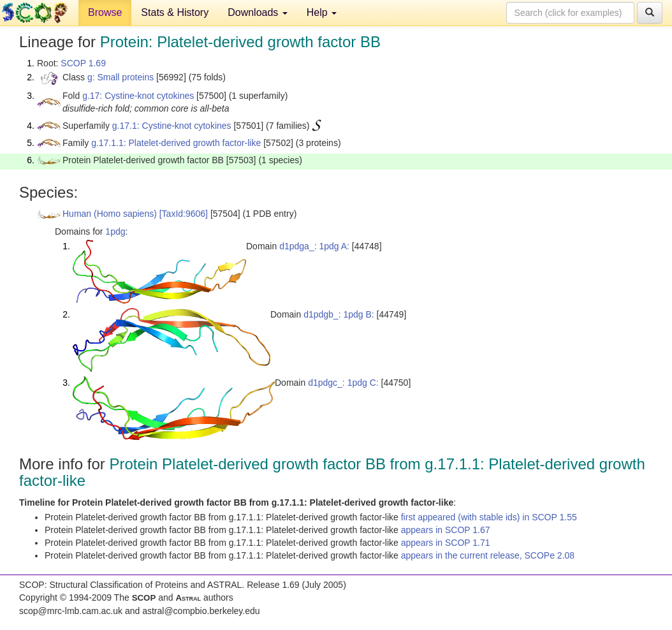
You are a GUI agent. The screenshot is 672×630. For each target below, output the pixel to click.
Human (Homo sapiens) (110, 214)
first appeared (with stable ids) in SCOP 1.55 (489, 517)
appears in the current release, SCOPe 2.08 (488, 555)
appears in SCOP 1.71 (446, 543)
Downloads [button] (258, 12)
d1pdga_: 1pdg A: (314, 246)
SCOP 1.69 (83, 63)
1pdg (115, 231)
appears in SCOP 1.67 (446, 530)
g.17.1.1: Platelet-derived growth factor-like (176, 143)
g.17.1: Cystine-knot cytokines (172, 126)
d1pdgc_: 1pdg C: (343, 383)
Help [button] (322, 12)
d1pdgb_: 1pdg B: (339, 314)
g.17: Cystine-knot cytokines (138, 96)
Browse (105, 12)
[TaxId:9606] (184, 214)
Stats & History (175, 12)
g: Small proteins (121, 77)
